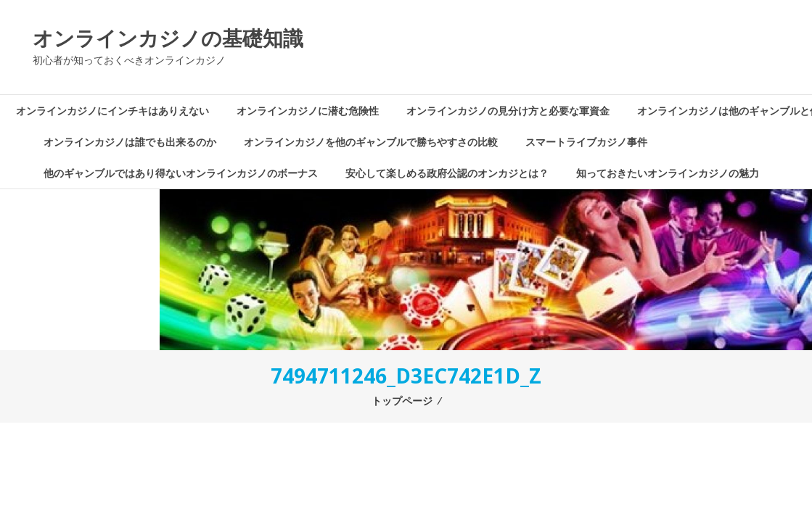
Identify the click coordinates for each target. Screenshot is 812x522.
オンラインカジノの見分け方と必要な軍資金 (508, 111)
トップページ (402, 401)
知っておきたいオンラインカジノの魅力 (668, 173)
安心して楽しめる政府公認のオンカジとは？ (447, 173)
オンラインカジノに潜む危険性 (308, 111)
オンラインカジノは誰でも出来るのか (130, 142)
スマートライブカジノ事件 (586, 142)
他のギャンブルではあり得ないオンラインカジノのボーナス (181, 173)
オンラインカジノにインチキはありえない (112, 111)
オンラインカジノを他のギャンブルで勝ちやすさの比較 (371, 142)
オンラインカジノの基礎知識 (168, 38)
